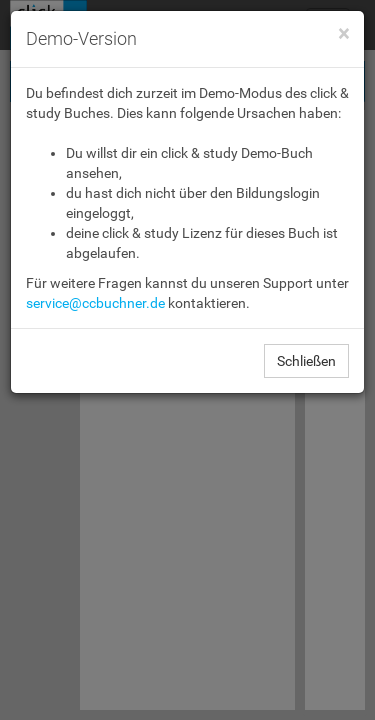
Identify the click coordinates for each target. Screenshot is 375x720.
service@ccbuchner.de (95, 303)
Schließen (306, 361)
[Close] (343, 34)
